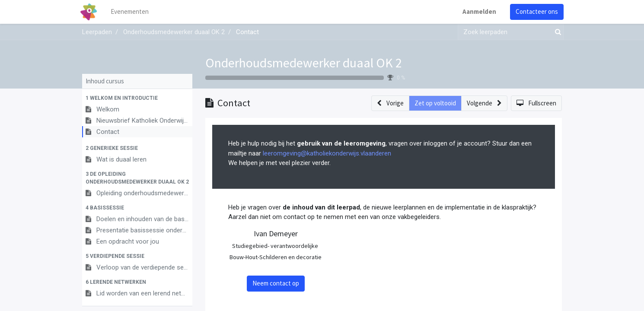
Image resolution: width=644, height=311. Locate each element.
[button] (137, 98)
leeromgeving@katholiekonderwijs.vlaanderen (327, 153)
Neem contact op (276, 283)
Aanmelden (478, 11)
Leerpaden (97, 32)
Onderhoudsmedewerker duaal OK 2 (304, 63)
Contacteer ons (535, 11)
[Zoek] (556, 32)
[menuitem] (132, 12)
